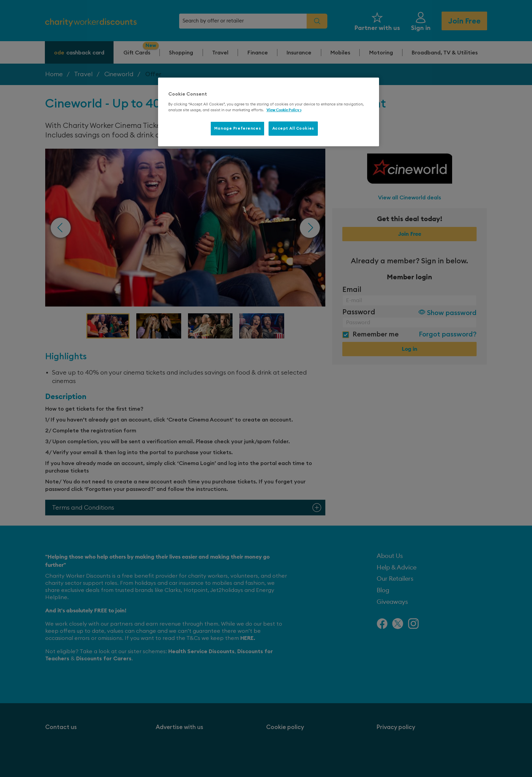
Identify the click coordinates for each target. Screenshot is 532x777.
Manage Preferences (237, 128)
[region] (269, 112)
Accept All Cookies (293, 128)
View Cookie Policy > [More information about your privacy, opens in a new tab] (284, 110)
